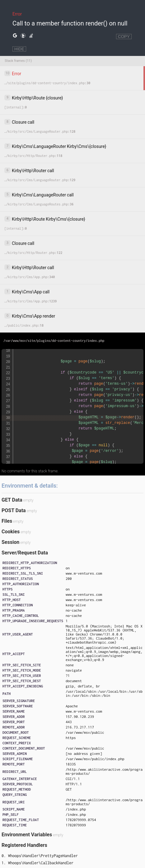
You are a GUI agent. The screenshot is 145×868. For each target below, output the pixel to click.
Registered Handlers (24, 845)
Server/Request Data (25, 553)
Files (7, 521)
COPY (124, 37)
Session (10, 542)
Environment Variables (27, 835)
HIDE (19, 49)
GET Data (12, 500)
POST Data (14, 510)
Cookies (11, 532)
